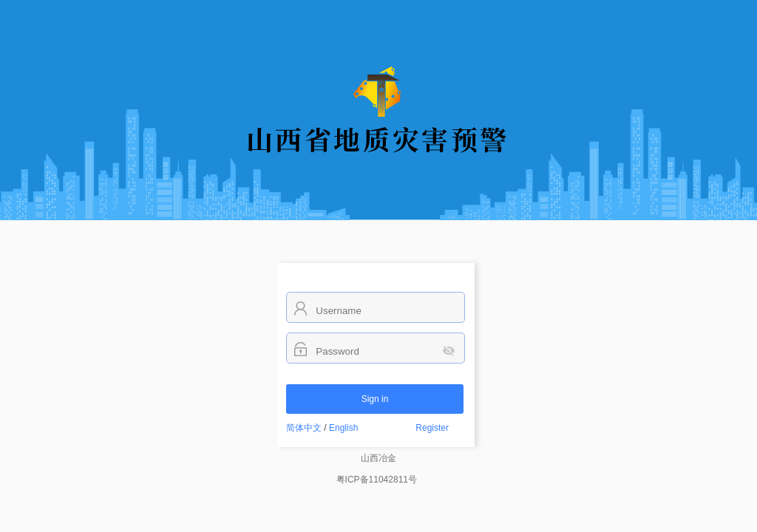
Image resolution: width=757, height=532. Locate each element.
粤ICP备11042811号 (377, 480)
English (343, 428)
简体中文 (304, 428)
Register (432, 428)
